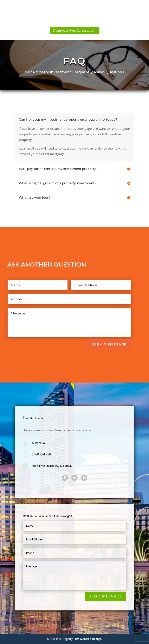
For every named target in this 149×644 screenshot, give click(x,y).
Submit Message (109, 344)
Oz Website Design (88, 639)
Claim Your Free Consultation (74, 30)
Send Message (106, 596)
